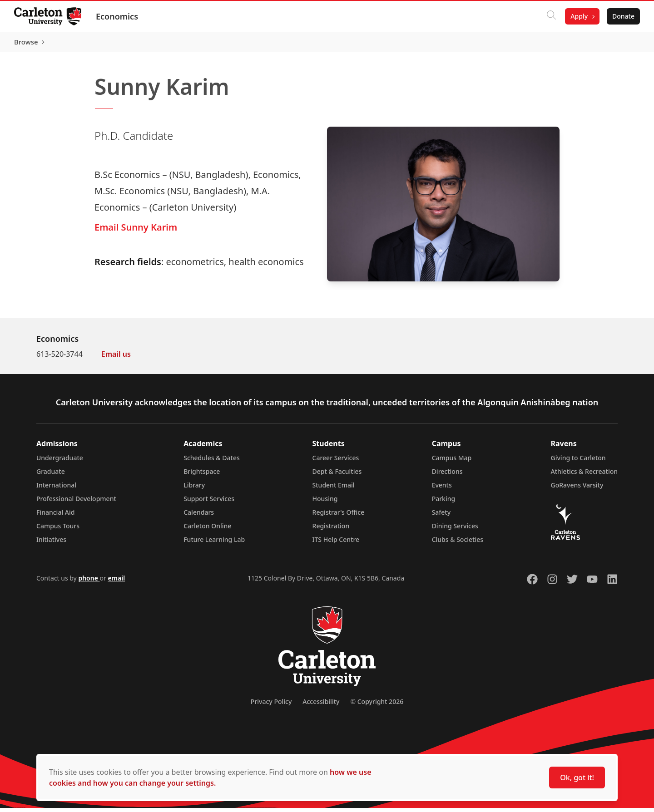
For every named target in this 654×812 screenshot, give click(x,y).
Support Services (209, 503)
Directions (447, 475)
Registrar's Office (339, 516)
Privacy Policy (271, 706)
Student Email (334, 489)
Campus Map (452, 462)
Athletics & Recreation (584, 475)
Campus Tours (58, 530)
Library (194, 489)
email (116, 582)
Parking (444, 503)
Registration (331, 530)
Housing (325, 503)
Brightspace (202, 475)
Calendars (199, 516)
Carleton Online (207, 530)
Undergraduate (60, 462)
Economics (117, 16)
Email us (116, 358)
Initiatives (51, 544)
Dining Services (455, 530)
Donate (623, 16)
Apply (579, 16)
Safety (441, 516)
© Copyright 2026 (377, 706)
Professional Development (76, 503)
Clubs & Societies (458, 544)
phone (89, 582)
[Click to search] (551, 16)
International (56, 489)
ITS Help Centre (336, 544)
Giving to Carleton (578, 462)
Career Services (336, 462)
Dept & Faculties (337, 475)
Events (442, 489)
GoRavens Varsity (577, 489)
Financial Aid (55, 516)
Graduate (51, 475)
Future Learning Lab (214, 544)
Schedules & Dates (212, 462)
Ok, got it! (577, 778)
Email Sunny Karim (136, 231)
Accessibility (321, 706)
